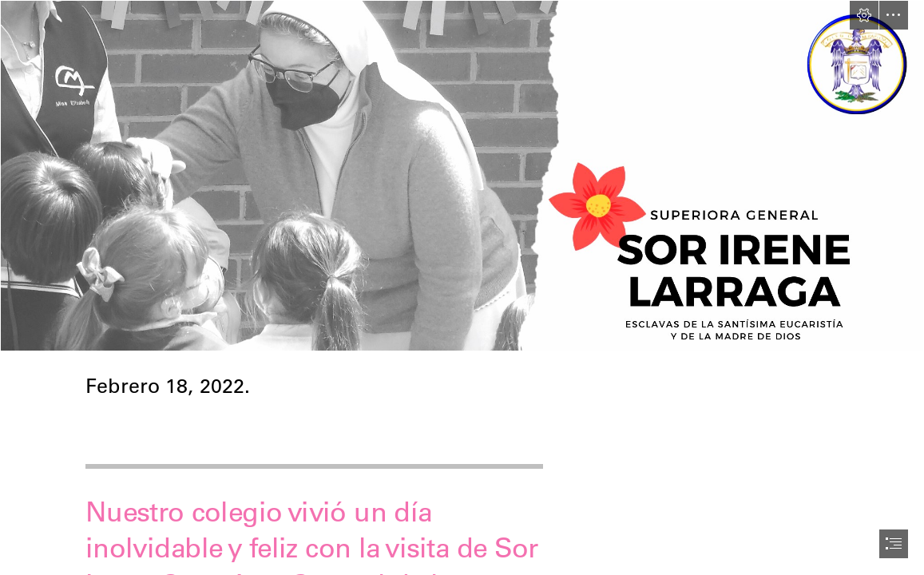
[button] (864, 15)
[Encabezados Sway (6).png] (462, 176)
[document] (462, 287)
